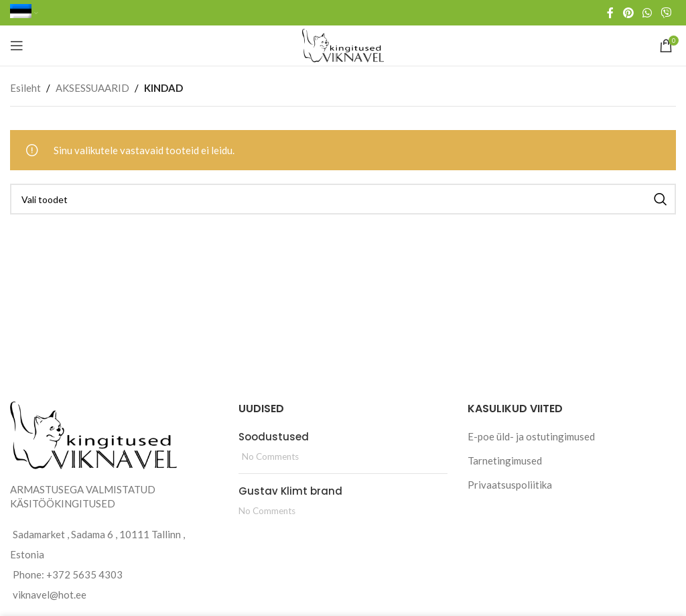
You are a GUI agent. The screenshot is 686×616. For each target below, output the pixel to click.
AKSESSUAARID (92, 88)
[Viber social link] (666, 13)
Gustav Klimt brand (290, 491)
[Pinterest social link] (628, 13)
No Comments (270, 456)
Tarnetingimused (505, 460)
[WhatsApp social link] (647, 13)
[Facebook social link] (610, 13)
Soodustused (274, 437)
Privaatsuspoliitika (510, 485)
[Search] (343, 199)
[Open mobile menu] (17, 46)
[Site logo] (343, 44)
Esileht (25, 88)
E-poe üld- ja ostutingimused (531, 436)
